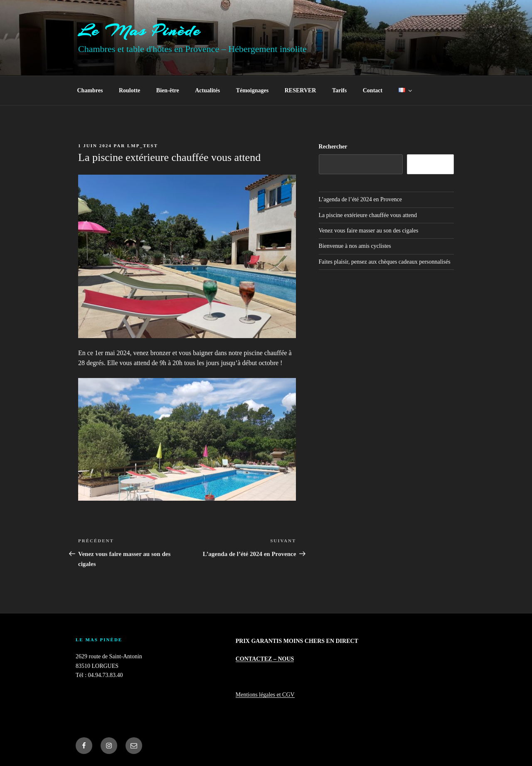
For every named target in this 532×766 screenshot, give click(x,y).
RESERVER (300, 90)
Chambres (90, 90)
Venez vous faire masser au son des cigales (369, 231)
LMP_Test (143, 146)
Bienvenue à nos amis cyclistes (355, 246)
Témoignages (252, 90)
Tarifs (339, 90)
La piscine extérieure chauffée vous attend (368, 215)
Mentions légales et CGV (265, 695)
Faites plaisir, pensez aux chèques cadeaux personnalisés (385, 262)
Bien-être (168, 90)
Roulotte (129, 90)
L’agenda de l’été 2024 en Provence (360, 199)
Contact (373, 90)
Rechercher (333, 147)
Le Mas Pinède (139, 31)
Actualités (207, 90)
